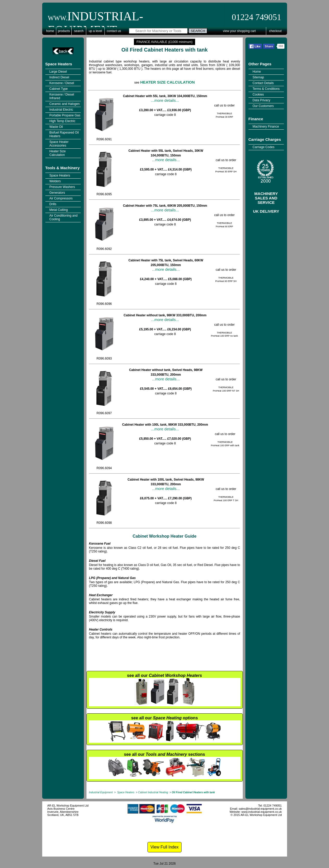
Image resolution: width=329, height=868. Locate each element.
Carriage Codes (264, 147)
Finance (256, 119)
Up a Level (95, 31)
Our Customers (263, 106)
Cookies (258, 95)
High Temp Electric (63, 121)
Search (79, 31)
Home (50, 31)
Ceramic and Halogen (65, 104)
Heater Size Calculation (58, 153)
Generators (57, 193)
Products (64, 31)
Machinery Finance (266, 127)
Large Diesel (58, 72)
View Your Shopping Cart (239, 31)
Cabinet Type (59, 89)
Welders (55, 181)
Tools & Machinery (63, 168)
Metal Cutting (59, 210)
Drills (53, 204)
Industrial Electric (61, 110)
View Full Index (164, 847)
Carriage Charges (265, 139)
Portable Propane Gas (65, 115)
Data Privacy (262, 100)
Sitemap (258, 77)
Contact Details (263, 83)
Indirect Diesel (59, 77)
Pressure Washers (62, 187)
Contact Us (114, 31)
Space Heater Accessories (59, 144)
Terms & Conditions (266, 89)
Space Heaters (59, 64)
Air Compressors (61, 198)
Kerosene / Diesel (62, 83)
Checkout (275, 31)
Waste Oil (56, 127)
